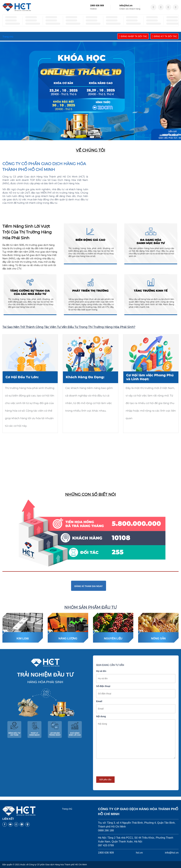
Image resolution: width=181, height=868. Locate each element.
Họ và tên (101, 671)
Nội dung (101, 716)
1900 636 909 (97, 5)
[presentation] (121, 768)
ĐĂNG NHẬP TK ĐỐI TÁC (133, 36)
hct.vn (139, 853)
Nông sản (158, 639)
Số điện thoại (103, 686)
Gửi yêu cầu (105, 779)
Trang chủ (67, 809)
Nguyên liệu (113, 639)
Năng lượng (68, 639)
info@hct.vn (126, 5)
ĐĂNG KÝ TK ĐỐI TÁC (164, 36)
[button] (164, 135)
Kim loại (23, 639)
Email (99, 701)
